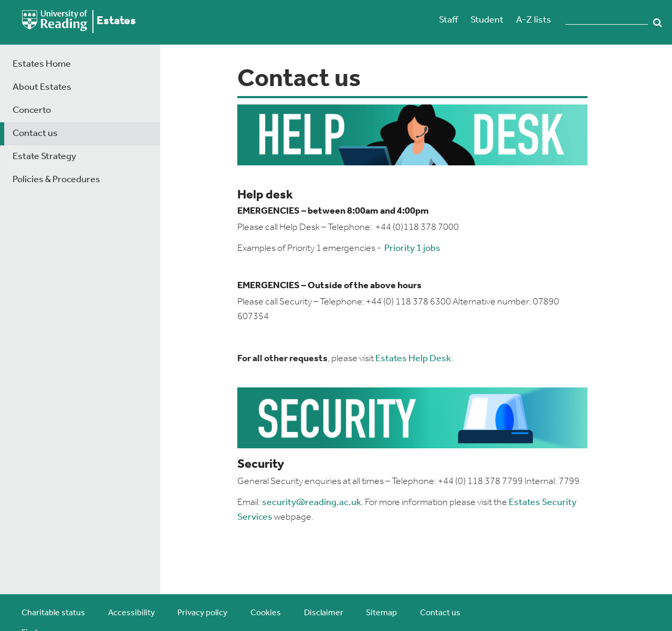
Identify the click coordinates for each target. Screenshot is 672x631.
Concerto (32, 111)
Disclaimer (324, 613)
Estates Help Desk (413, 359)
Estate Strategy (44, 157)
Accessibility (132, 613)
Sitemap (381, 613)
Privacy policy (202, 613)
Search (657, 23)
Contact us (35, 134)
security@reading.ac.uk (312, 503)
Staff (448, 20)
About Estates (42, 87)
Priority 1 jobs (412, 249)
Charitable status (53, 613)
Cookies (266, 613)
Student (487, 20)
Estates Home (42, 64)
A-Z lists (534, 20)
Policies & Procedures (56, 180)
